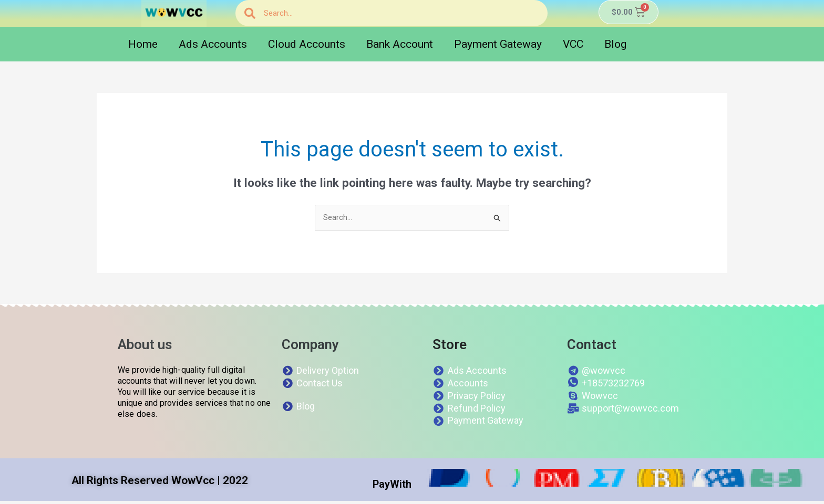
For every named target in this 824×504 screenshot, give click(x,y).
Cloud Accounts (307, 44)
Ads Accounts (213, 44)
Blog (615, 44)
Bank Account (400, 44)
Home (143, 44)
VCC (573, 44)
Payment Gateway (498, 44)
